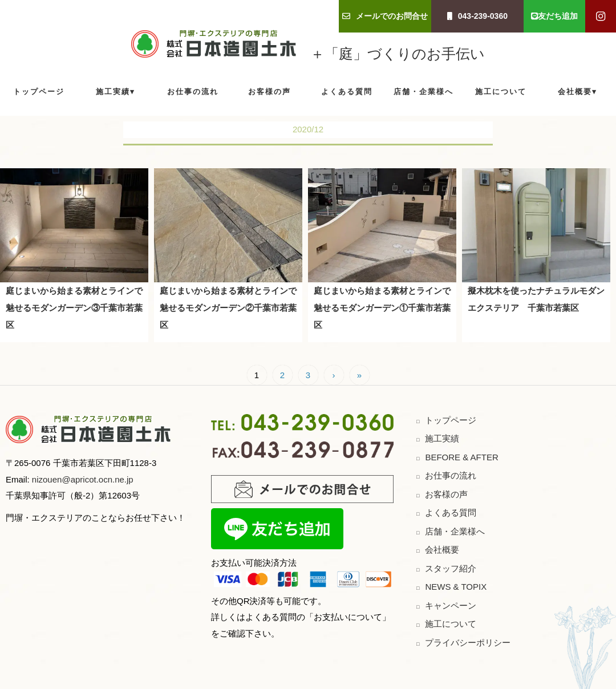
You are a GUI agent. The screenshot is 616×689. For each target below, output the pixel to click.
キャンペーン (451, 605)
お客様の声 (269, 92)
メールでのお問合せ (385, 16)
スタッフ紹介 (451, 568)
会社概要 (575, 92)
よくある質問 (347, 92)
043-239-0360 (477, 16)
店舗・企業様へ (424, 92)
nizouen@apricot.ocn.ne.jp (82, 479)
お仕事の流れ (193, 92)
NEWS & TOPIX (456, 587)
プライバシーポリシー (468, 643)
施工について (501, 92)
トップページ (39, 92)
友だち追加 (554, 16)
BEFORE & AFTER (461, 457)
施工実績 (113, 92)
